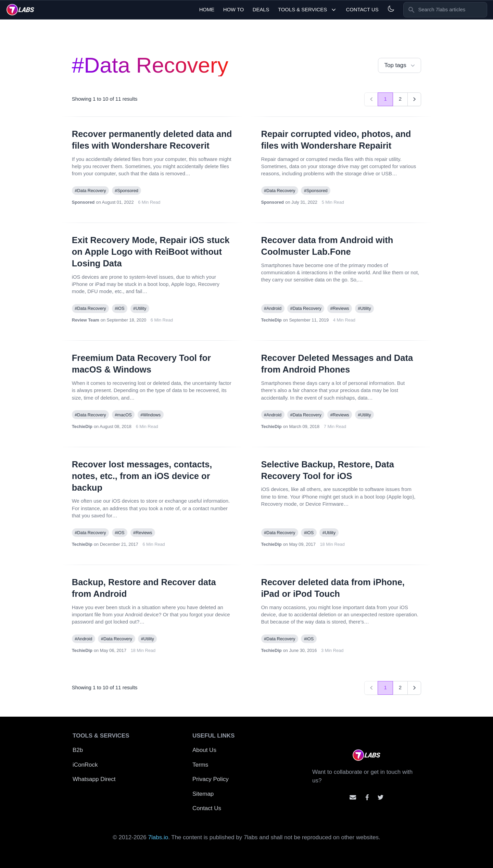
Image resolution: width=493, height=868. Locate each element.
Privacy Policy (211, 779)
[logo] (20, 10)
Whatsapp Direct (94, 779)
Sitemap (203, 794)
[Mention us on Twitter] (381, 797)
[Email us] (353, 797)
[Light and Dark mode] (391, 9)
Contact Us (362, 10)
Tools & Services (308, 10)
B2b (78, 750)
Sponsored (83, 202)
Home (207, 10)
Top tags (400, 66)
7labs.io (158, 837)
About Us (204, 750)
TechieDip (271, 320)
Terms (200, 765)
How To (234, 10)
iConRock (85, 765)
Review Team (86, 320)
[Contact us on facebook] (367, 797)
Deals (261, 10)
